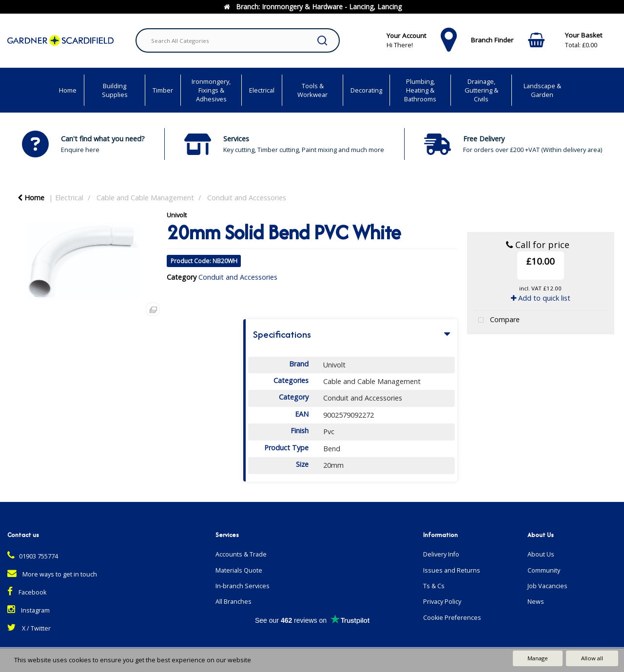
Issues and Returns (452, 570)
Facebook (27, 592)
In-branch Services (243, 586)
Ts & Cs (434, 586)
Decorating (366, 90)
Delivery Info (441, 554)
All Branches (234, 602)
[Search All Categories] (238, 40)
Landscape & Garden (542, 90)
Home (68, 90)
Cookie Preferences (452, 618)
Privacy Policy (442, 602)
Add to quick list (541, 298)
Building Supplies (115, 90)
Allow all (592, 658)
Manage (538, 658)
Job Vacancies (547, 586)
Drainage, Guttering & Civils (481, 90)
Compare (497, 320)
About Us (541, 554)
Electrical (262, 90)
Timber (163, 90)
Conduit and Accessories (247, 198)
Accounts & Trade (241, 554)
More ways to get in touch (52, 574)
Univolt (177, 215)
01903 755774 (33, 556)
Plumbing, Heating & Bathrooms (420, 90)
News (536, 602)
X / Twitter (29, 628)
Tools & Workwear (312, 90)
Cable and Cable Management (145, 198)
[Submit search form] (322, 40)
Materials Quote (239, 570)
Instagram (29, 610)
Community (544, 570)
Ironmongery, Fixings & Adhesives (211, 90)
